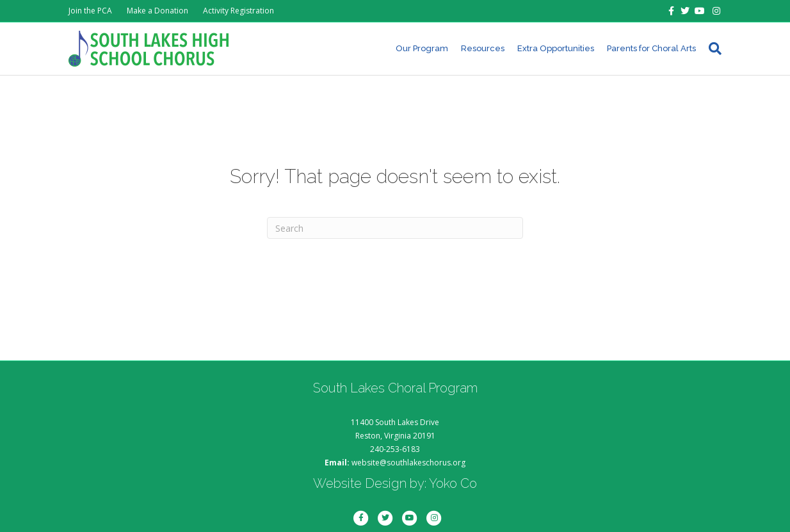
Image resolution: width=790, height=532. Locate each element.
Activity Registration (238, 11)
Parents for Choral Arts (651, 48)
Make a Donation (157, 11)
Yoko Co (453, 483)
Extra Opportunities (556, 48)
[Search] (712, 49)
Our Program (422, 48)
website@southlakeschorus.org (408, 463)
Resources (483, 48)
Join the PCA (90, 11)
